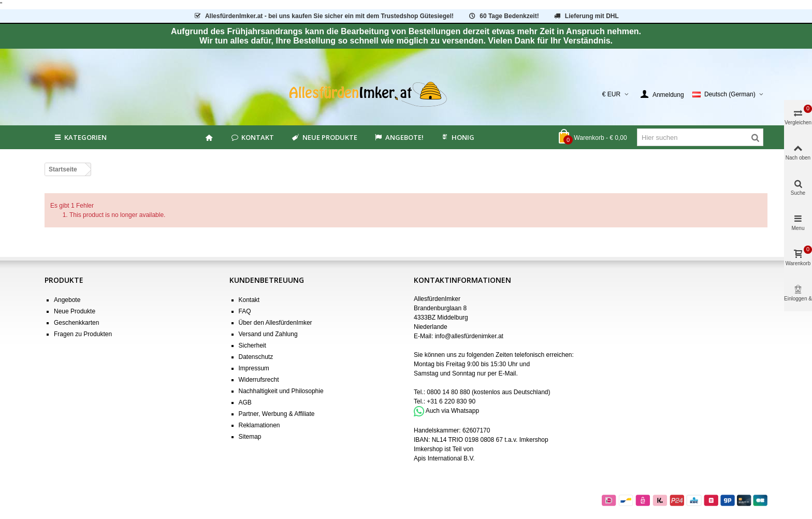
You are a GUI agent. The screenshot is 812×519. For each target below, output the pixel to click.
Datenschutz (256, 357)
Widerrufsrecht (259, 380)
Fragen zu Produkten (83, 334)
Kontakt (252, 137)
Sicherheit (252, 345)
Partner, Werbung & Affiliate (277, 414)
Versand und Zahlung (268, 334)
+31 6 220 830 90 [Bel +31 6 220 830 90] (451, 401)
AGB (245, 402)
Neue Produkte (324, 137)
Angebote (67, 300)
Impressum (254, 368)
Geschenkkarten (76, 323)
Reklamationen (259, 425)
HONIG (457, 137)
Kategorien (80, 137)
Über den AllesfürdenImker (275, 323)
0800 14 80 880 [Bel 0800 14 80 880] (448, 392)
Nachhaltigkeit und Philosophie (281, 391)
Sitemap (250, 437)
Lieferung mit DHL (586, 16)
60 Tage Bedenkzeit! (503, 16)
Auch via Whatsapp (452, 411)
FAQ (245, 311)
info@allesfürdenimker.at (469, 336)
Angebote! (399, 137)
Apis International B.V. (444, 458)
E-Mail (507, 373)
